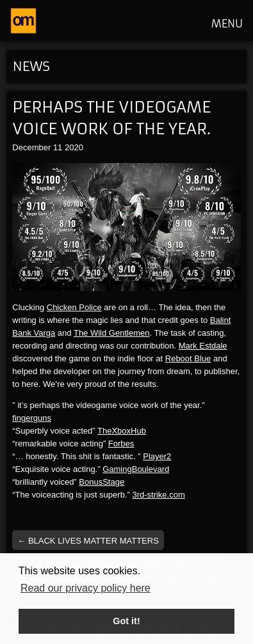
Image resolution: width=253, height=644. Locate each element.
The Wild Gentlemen (112, 333)
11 (58, 147)
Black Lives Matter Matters (88, 541)
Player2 (157, 456)
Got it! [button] (126, 621)
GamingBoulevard (136, 469)
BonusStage (102, 482)
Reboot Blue (188, 358)
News (31, 66)
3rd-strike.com (158, 495)
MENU (227, 24)
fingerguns (32, 418)
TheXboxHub (122, 431)
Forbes (121, 444)
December (31, 147)
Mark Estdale (203, 346)
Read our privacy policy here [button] (86, 588)
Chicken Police (74, 307)
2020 (74, 147)
